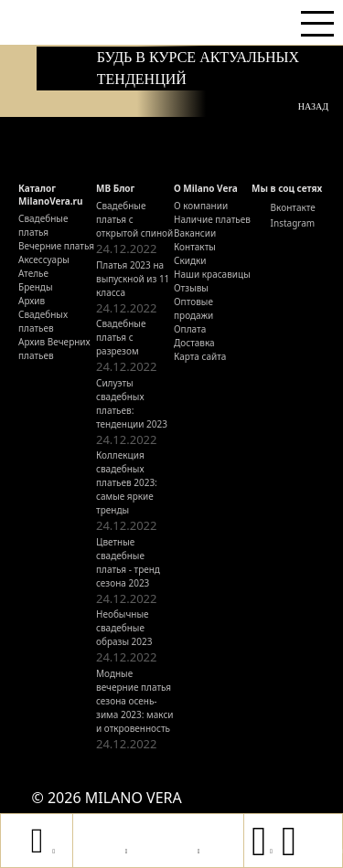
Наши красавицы (212, 274)
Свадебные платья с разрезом (121, 337)
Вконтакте (284, 206)
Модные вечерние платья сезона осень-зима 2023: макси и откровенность (135, 701)
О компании (201, 206)
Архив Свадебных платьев (43, 314)
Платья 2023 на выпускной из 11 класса (133, 279)
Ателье (33, 273)
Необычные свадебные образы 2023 (124, 628)
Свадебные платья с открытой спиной (134, 219)
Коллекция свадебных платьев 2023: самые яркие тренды (127, 482)
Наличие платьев (212, 219)
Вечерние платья (56, 246)
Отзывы (191, 288)
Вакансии (195, 233)
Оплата (190, 329)
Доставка (194, 343)
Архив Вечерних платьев (54, 349)
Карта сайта (200, 356)
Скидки (190, 260)
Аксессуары (44, 259)
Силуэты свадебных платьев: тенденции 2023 (132, 403)
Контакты (195, 247)
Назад (313, 106)
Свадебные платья (43, 225)
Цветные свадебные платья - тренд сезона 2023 (128, 562)
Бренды (36, 287)
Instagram (283, 222)
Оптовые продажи (193, 308)
